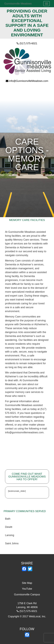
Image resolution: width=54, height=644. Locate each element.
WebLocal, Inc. (38, 616)
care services (33, 392)
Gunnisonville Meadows (18, 4)
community (22, 255)
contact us (11, 429)
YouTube (27, 589)
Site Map (27, 583)
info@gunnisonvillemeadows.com (24, 432)
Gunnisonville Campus (27, 595)
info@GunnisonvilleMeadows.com (29, 81)
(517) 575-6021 (28, 43)
